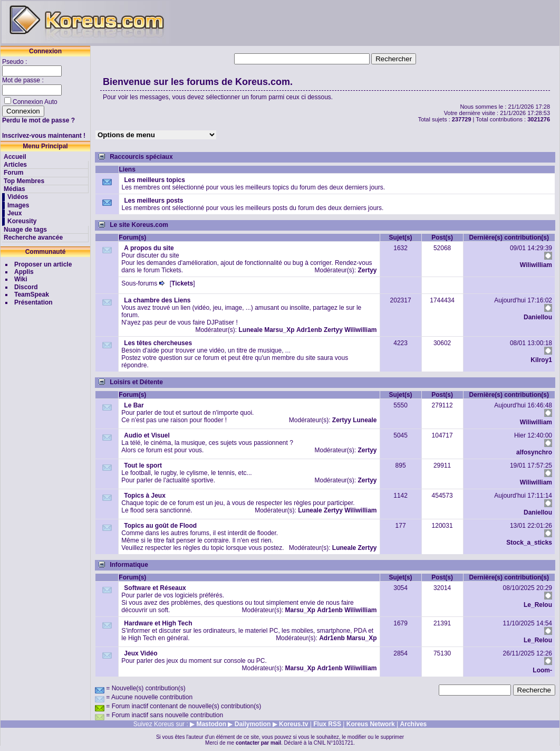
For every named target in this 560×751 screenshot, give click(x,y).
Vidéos (18, 197)
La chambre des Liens (157, 300)
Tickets (182, 283)
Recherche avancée (33, 237)
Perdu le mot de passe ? (38, 120)
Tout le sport (143, 465)
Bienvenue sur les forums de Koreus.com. (198, 82)
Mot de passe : (24, 80)
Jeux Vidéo (141, 653)
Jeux (15, 213)
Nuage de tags (25, 230)
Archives (414, 724)
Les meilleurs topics (155, 180)
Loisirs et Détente (136, 382)
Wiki (21, 279)
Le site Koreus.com (139, 225)
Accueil (15, 157)
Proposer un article (43, 264)
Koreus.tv (293, 724)
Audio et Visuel (147, 435)
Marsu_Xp (279, 330)
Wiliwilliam (536, 265)
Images (18, 205)
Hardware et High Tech (158, 623)
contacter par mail (258, 743)
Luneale (250, 330)
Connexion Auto (35, 102)
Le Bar (134, 405)
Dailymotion (253, 724)
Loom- (542, 670)
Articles (15, 165)
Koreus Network (371, 724)
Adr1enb (309, 330)
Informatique (129, 565)
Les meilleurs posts (154, 201)
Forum (13, 173)
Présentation (33, 302)
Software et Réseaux (155, 588)
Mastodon (211, 724)
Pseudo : (16, 62)
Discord (26, 287)
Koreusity (22, 221)
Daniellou (538, 317)
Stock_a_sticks (529, 543)
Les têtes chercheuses (158, 343)
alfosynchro (534, 452)
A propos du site (149, 248)
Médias (15, 189)
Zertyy (368, 270)
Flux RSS (327, 724)
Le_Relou (538, 605)
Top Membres (24, 181)
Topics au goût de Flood (160, 526)
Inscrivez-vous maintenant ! (44, 136)
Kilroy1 (541, 360)
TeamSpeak (32, 294)
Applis (24, 272)
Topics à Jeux (144, 496)
